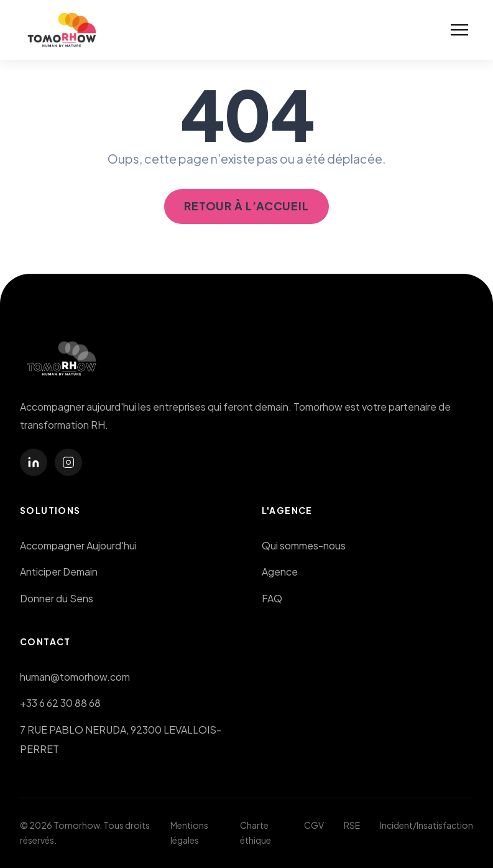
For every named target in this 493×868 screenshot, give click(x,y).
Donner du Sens (57, 598)
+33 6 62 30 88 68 (60, 703)
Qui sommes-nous (304, 545)
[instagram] (68, 462)
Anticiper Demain (59, 572)
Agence (280, 572)
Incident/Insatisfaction (426, 825)
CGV (314, 825)
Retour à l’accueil (246, 206)
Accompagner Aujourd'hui (78, 545)
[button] (459, 30)
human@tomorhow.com (75, 677)
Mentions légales (189, 833)
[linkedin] (34, 462)
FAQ (272, 598)
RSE (352, 825)
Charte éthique (256, 833)
